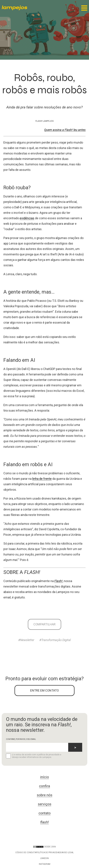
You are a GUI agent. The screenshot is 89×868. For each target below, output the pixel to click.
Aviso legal (68, 852)
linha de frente (42, 479)
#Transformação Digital (55, 640)
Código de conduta (26, 852)
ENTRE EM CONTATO (44, 690)
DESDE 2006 (45, 847)
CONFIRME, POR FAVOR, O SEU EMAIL (21, 739)
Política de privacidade (49, 852)
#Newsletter (26, 640)
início (44, 777)
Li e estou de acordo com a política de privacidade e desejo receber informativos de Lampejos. (34, 756)
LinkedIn (44, 858)
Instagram (45, 864)
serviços (45, 804)
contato (45, 813)
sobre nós (45, 795)
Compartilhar (44, 624)
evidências (27, 218)
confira (44, 786)
